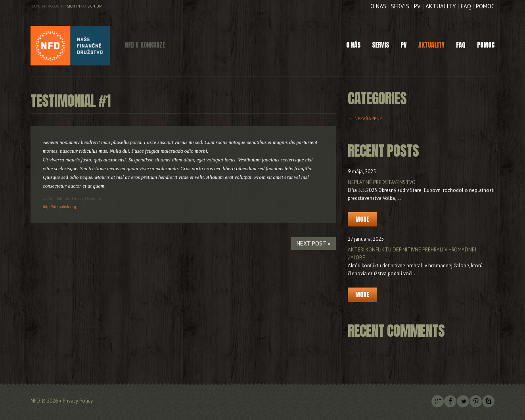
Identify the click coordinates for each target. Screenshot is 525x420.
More (362, 219)
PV (417, 6)
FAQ (466, 6)
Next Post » (313, 243)
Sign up (94, 6)
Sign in (74, 6)
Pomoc (485, 6)
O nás (378, 6)
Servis (400, 6)
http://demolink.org (59, 207)
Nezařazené (368, 118)
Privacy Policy (78, 401)
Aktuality (441, 6)
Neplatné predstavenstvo (382, 182)
